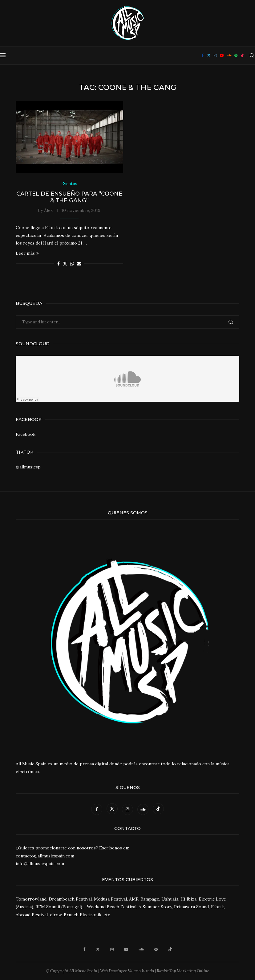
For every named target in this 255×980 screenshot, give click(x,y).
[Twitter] (209, 55)
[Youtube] (222, 55)
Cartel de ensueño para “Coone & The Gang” (69, 197)
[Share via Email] (79, 264)
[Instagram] (215, 55)
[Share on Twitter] (65, 264)
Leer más (27, 253)
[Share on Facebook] (59, 264)
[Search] (252, 55)
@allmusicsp (28, 467)
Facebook (26, 434)
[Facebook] (203, 55)
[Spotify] (236, 55)
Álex (48, 210)
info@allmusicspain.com (40, 864)
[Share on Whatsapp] (72, 264)
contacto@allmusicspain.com (45, 856)
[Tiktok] (242, 55)
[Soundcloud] (229, 55)
